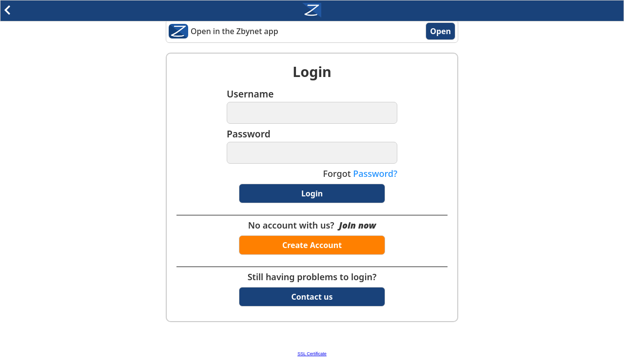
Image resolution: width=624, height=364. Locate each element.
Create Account (312, 245)
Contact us (312, 297)
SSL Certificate (312, 354)
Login (312, 193)
